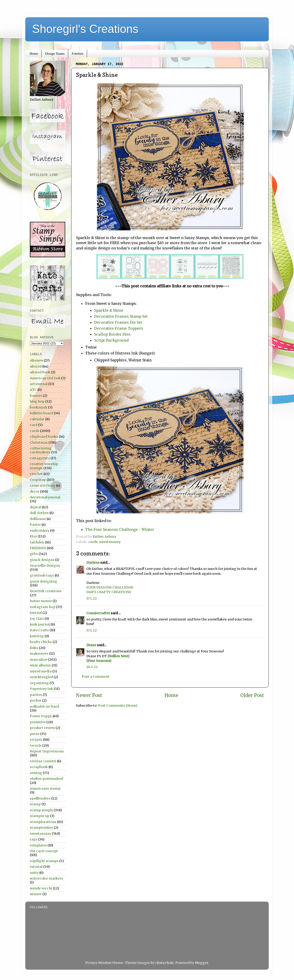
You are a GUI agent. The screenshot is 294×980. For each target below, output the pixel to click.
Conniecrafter (98, 613)
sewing (36, 773)
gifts (34, 554)
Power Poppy (41, 716)
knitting (37, 636)
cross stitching (43, 486)
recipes (36, 740)
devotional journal (45, 497)
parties (36, 695)
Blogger (202, 963)
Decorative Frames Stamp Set (121, 316)
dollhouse (38, 519)
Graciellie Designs (45, 566)
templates (38, 845)
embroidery (40, 531)
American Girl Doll (45, 378)
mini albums (40, 665)
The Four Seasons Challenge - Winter (120, 529)
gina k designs (42, 560)
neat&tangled (41, 677)
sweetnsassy (110, 542)
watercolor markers (47, 878)
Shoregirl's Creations (85, 29)
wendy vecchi (41, 888)
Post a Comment (96, 677)
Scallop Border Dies (112, 334)
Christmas (39, 443)
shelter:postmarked (47, 779)
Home (34, 54)
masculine (39, 660)
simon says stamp (45, 789)
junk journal (40, 624)
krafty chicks (41, 642)
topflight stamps (44, 861)
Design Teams (55, 54)
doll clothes (39, 513)
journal (36, 613)
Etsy (33, 536)
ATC (33, 390)
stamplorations (43, 822)
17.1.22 (92, 598)
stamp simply (41, 810)
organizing (39, 683)
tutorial (36, 867)
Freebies (78, 54)
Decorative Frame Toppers (119, 328)
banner (36, 396)
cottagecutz (40, 458)
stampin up (40, 816)
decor (35, 491)
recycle (36, 746)
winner (36, 894)
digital (35, 507)
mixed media (41, 671)
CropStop (38, 480)
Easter (35, 525)
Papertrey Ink (41, 689)
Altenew (37, 360)
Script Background (112, 340)
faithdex (37, 542)
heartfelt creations (46, 591)
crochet (36, 474)
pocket (36, 700)
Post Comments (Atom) (118, 706)
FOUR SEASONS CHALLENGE (110, 587)
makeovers (39, 654)
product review (42, 728)
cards (93, 542)
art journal (39, 384)
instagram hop (43, 607)
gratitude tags (42, 575)
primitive (38, 722)
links (34, 648)
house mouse (41, 601)
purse (35, 734)
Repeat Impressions (47, 751)
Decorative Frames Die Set (119, 322)
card (34, 425)
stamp (35, 804)
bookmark (39, 407)
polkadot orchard (44, 706)
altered (36, 366)
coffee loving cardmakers (41, 450)
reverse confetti (43, 761)
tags (34, 839)
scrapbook (39, 767)
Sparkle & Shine (109, 310)
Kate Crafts (39, 630)
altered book (40, 372)
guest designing (44, 581)
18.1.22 (92, 667)
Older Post (252, 695)
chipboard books (44, 437)
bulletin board (41, 413)
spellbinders (40, 798)
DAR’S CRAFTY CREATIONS (109, 592)
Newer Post (89, 695)
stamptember (41, 828)
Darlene (93, 563)
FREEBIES (38, 548)
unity (34, 873)
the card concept (44, 851)
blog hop (37, 401)
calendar (37, 419)
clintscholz (164, 963)
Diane (91, 645)
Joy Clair (37, 619)
